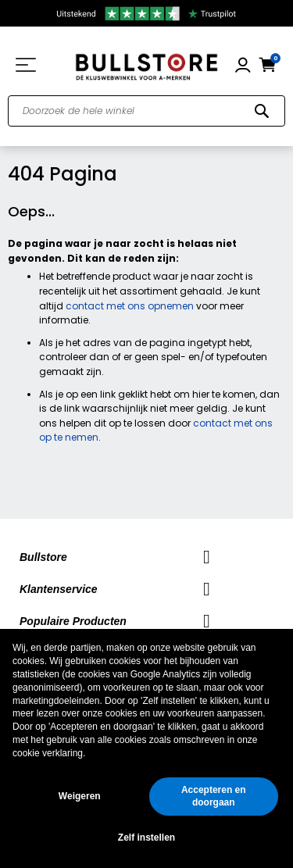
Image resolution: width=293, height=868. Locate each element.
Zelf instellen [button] (146, 838)
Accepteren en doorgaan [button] (214, 797)
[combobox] (146, 111)
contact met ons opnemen (130, 306)
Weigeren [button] (80, 796)
